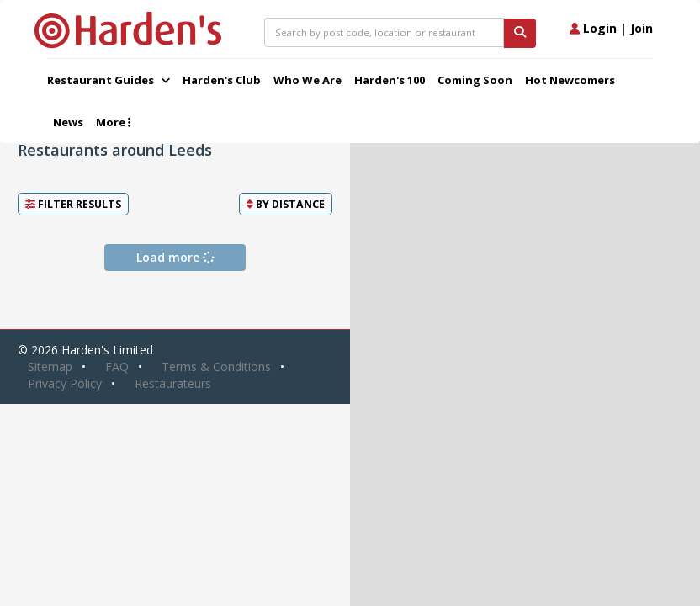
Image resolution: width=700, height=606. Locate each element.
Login (593, 28)
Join (642, 28)
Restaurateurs (173, 383)
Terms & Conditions (216, 367)
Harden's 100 (390, 80)
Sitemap (50, 367)
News (68, 122)
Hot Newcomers (570, 80)
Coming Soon (475, 80)
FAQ (117, 367)
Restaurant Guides (109, 80)
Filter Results (73, 204)
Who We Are (308, 80)
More (113, 122)
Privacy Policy (65, 383)
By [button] (286, 204)
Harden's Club (222, 80)
